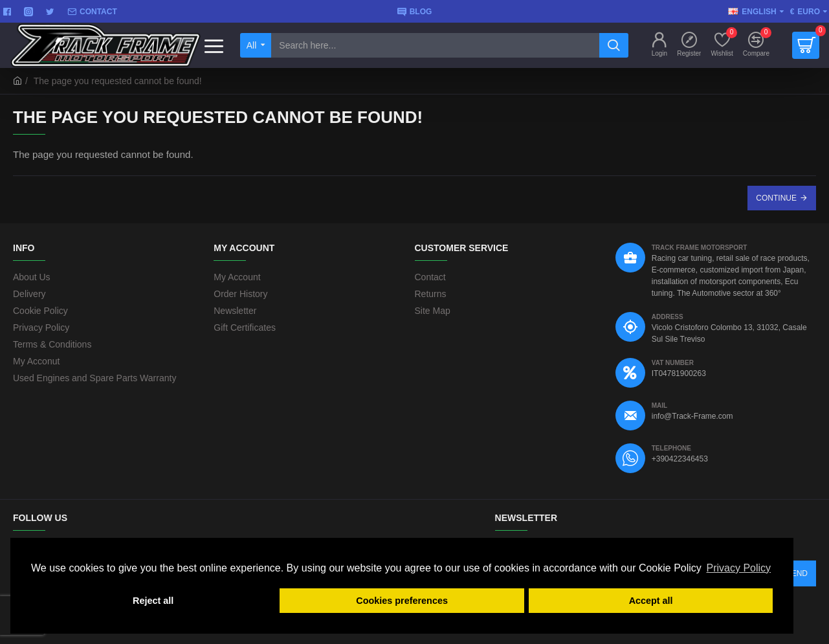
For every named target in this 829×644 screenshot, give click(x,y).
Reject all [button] (153, 601)
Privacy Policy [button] (738, 568)
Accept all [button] (651, 601)
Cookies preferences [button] (402, 601)
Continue (776, 198)
